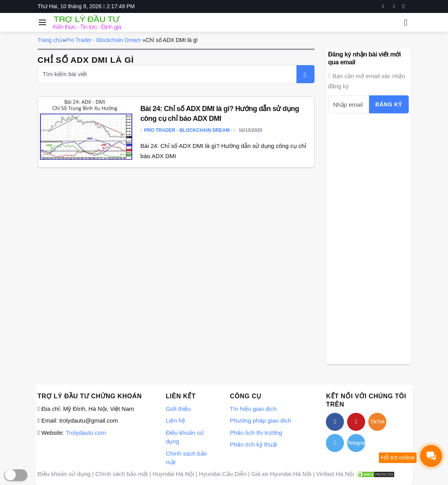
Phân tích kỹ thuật (253, 444)
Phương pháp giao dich (260, 420)
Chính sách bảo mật (122, 474)
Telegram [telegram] (356, 443)
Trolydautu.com (86, 433)
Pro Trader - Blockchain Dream (103, 40)
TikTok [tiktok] (378, 422)
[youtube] (394, 6)
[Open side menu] (41, 22)
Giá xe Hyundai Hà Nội (281, 474)
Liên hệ (175, 420)
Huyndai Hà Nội (174, 474)
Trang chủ (50, 40)
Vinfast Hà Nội (335, 474)
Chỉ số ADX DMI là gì (172, 40)
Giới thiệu (178, 409)
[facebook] (383, 6)
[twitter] (335, 443)
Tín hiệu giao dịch (253, 409)
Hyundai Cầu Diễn (223, 474)
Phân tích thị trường (256, 433)
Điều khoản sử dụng (64, 474)
